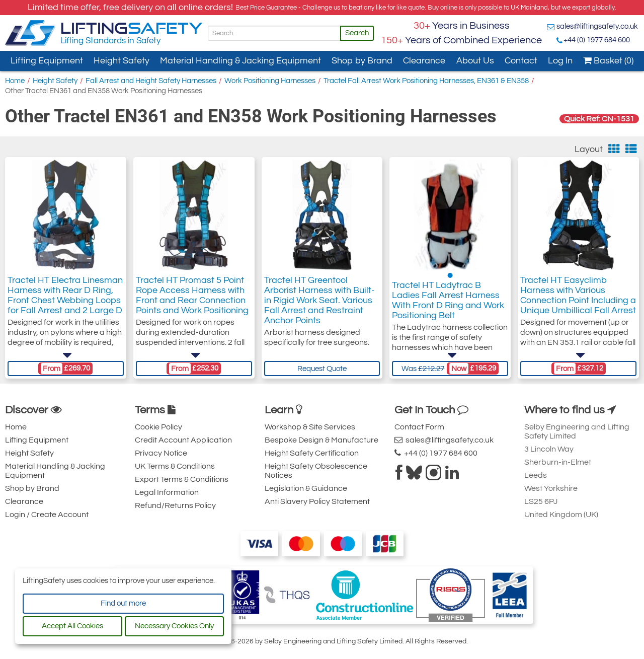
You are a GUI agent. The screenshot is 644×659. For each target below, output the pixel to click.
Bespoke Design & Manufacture (321, 440)
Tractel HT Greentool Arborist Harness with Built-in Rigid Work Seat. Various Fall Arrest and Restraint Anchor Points (319, 300)
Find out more (123, 603)
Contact (521, 61)
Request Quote (322, 369)
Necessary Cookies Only (174, 626)
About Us (475, 61)
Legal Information (167, 492)
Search (357, 33)
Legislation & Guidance (306, 488)
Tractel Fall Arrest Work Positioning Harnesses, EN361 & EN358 (426, 81)
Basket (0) (608, 61)
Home (15, 81)
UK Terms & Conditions (175, 466)
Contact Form (419, 427)
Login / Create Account (47, 515)
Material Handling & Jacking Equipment (240, 61)
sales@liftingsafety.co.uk (597, 26)
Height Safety (122, 61)
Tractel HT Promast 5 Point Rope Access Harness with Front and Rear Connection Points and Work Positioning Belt (192, 300)
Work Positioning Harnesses (270, 81)
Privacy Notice (161, 453)
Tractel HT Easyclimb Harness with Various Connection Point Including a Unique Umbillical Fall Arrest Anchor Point (578, 300)
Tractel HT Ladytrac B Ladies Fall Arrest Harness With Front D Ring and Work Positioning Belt (448, 300)
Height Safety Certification (312, 453)
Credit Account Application (183, 440)
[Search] (274, 33)
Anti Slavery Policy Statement (317, 501)
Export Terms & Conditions (182, 479)
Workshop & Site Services (310, 427)
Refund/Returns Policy (175, 505)
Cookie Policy (158, 427)
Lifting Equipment (47, 61)
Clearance (424, 61)
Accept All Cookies (72, 626)
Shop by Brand (362, 61)
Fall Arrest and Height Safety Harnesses (151, 81)
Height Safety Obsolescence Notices (316, 471)
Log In (560, 61)
